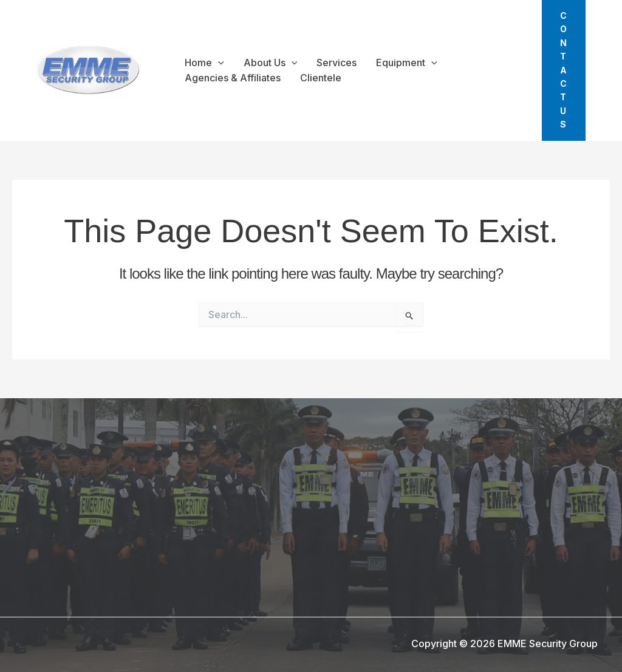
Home (204, 63)
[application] (218, 63)
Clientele (321, 78)
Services (337, 63)
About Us (271, 63)
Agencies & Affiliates (233, 78)
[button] (564, 70)
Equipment (407, 63)
